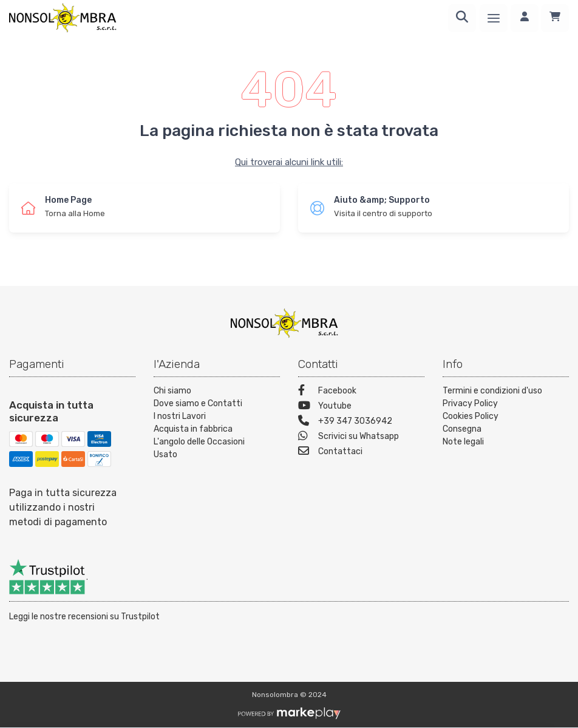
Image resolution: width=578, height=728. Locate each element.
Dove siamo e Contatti (198, 403)
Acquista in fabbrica (193, 429)
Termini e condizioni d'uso (492, 391)
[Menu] (494, 18)
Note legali (463, 442)
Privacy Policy (470, 403)
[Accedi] (525, 18)
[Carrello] (555, 18)
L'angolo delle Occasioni (199, 442)
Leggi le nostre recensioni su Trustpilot (84, 617)
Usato (165, 454)
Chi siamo (172, 391)
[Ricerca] (462, 18)
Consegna (462, 429)
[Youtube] (361, 407)
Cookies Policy (471, 416)
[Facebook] (361, 392)
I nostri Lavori (180, 416)
